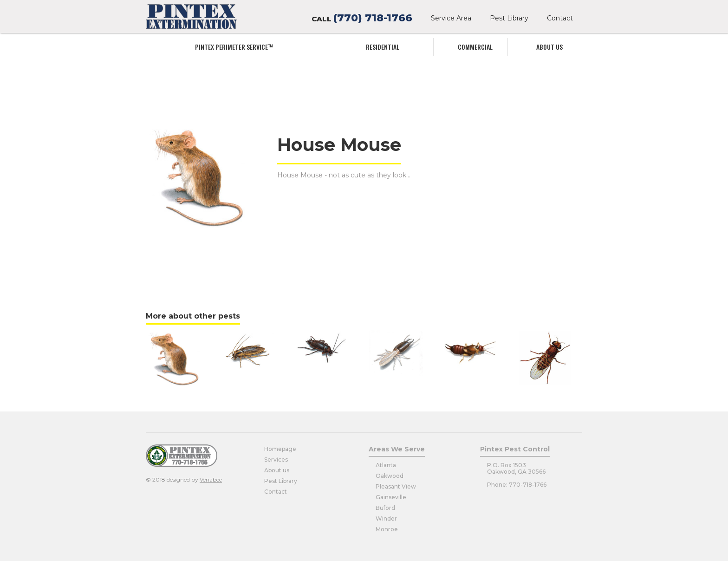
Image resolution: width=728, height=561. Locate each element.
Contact (560, 18)
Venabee (211, 479)
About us (549, 47)
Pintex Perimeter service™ (234, 47)
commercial (475, 47)
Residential (383, 47)
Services (276, 460)
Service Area (451, 18)
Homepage (280, 449)
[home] (191, 17)
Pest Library (509, 18)
